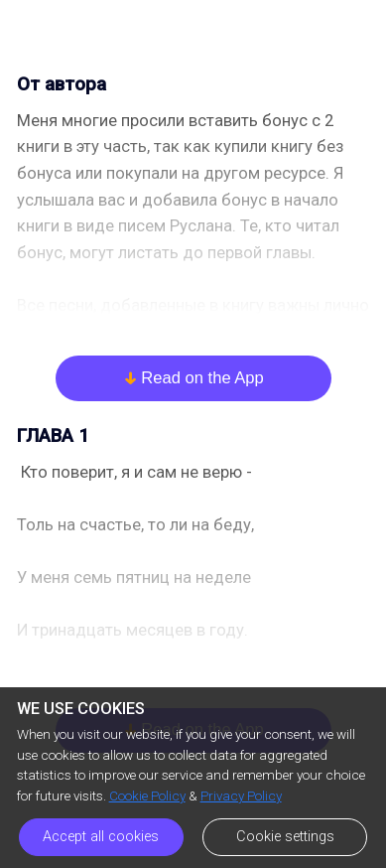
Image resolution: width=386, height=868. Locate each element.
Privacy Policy (241, 796)
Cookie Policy (147, 796)
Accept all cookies (101, 837)
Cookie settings (285, 837)
